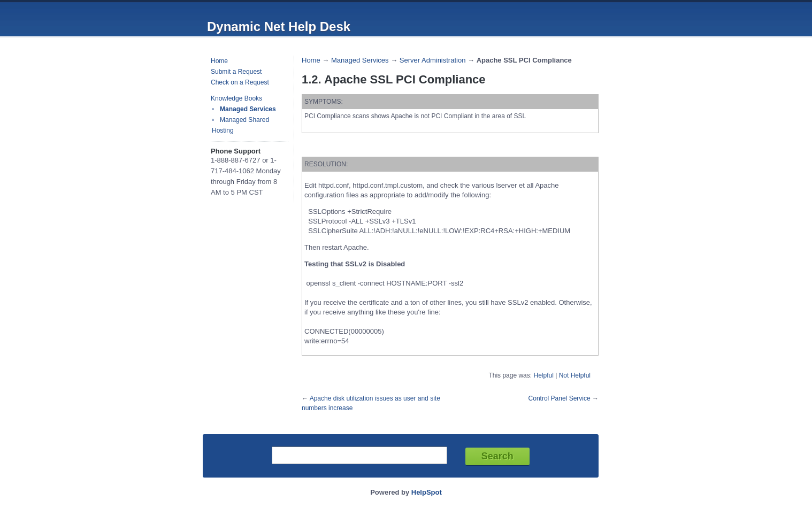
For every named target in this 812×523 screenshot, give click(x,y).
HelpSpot (427, 492)
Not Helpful (575, 375)
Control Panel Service (560, 398)
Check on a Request (240, 82)
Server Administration (433, 60)
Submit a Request (236, 72)
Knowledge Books (236, 98)
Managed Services (248, 109)
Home (219, 61)
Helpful (543, 375)
